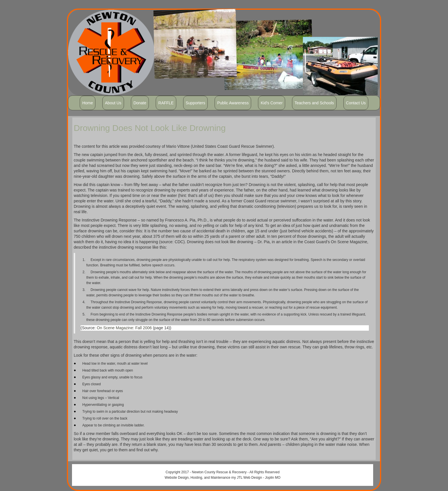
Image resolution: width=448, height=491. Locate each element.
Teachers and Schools (314, 103)
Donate (140, 103)
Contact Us (356, 103)
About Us (113, 103)
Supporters (195, 103)
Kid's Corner (272, 103)
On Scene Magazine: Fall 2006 (124, 328)
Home (88, 103)
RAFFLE (166, 103)
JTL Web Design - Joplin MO (259, 478)
